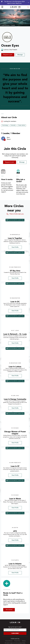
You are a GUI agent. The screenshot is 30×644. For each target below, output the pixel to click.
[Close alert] (28, 3)
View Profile (15, 247)
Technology (5, 125)
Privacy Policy (17, 641)
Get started (9, 610)
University (13, 125)
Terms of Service (9, 641)
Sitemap (24, 641)
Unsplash (13, 25)
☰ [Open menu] (2, 7)
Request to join (8, 55)
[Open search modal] (28, 7)
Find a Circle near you (15, 214)
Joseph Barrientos (6, 25)
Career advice (22, 125)
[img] (15, 228)
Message (20, 55)
